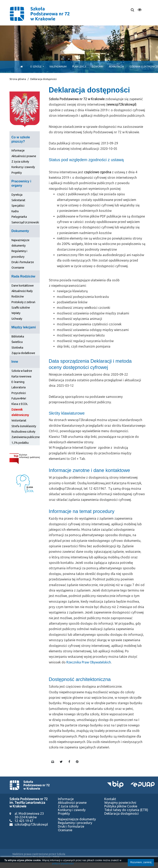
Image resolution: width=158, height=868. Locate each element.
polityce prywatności (63, 864)
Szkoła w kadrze (22, 371)
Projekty (17, 173)
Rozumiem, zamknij (141, 862)
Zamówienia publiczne (26, 437)
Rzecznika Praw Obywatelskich (89, 662)
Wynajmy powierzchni (120, 803)
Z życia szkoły (20, 162)
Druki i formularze (23, 262)
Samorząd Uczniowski (25, 222)
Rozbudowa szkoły (23, 432)
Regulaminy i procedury (75, 823)
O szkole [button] (36, 67)
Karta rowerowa (21, 376)
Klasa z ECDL (20, 404)
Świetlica (17, 342)
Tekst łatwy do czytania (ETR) (126, 810)
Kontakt (110, 799)
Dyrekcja (17, 195)
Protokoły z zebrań (23, 302)
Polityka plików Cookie (121, 806)
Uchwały (17, 319)
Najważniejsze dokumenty (77, 819)
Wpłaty (16, 313)
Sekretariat (18, 200)
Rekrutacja (116, 67)
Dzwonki (98, 67)
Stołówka (17, 348)
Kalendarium (58, 67)
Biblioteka (18, 336)
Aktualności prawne (24, 156)
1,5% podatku (20, 443)
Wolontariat (19, 420)
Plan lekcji (79, 67)
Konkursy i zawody (23, 167)
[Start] (20, 67)
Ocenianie (18, 268)
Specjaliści (18, 206)
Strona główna (18, 79)
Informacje (18, 150)
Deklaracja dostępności (121, 813)
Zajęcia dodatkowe (23, 353)
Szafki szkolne (21, 308)
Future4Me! (19, 398)
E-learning (18, 382)
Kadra (15, 211)
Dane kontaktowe (23, 286)
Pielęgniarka (19, 217)
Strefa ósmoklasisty (24, 426)
